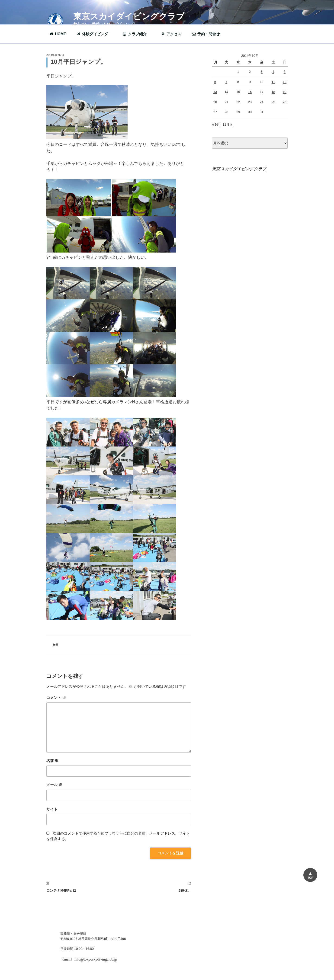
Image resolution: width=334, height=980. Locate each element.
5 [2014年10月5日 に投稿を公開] (285, 72)
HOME (58, 34)
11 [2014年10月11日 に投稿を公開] (273, 82)
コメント (56, 698)
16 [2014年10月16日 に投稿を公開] (250, 92)
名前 (52, 761)
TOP (310, 878)
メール (54, 785)
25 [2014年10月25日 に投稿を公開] (273, 102)
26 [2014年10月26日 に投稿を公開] (285, 102)
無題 (55, 645)
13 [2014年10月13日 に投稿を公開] (215, 92)
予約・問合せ (208, 34)
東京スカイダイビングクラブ (129, 16)
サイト (52, 809)
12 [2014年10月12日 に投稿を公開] (285, 82)
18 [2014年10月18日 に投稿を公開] (273, 92)
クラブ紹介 (137, 34)
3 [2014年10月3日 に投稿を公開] (262, 72)
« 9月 (216, 125)
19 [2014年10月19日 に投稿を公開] (285, 92)
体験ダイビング (95, 34)
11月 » (227, 125)
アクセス (171, 34)
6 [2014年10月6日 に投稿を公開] (215, 82)
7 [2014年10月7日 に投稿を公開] (226, 82)
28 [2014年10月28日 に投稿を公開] (226, 112)
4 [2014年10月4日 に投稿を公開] (273, 72)
